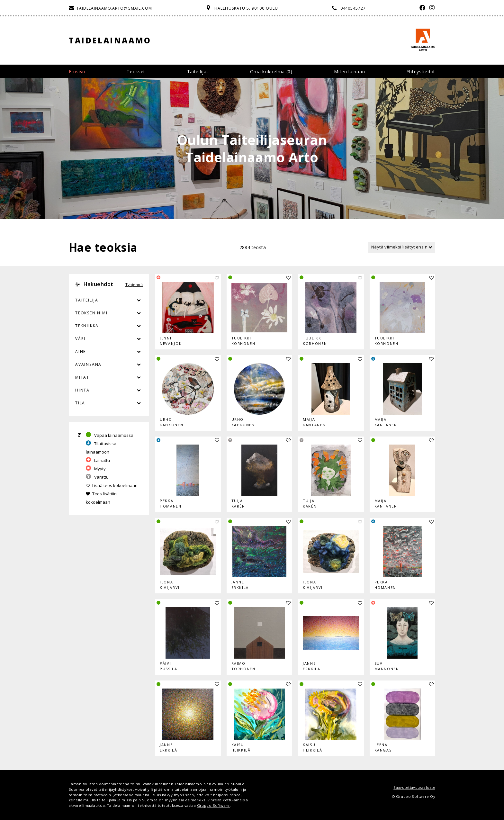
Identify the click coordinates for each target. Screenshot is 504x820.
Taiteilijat (198, 72)
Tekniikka (87, 326)
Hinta (82, 390)
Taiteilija (87, 300)
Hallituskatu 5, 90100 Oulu (246, 8)
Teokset (136, 72)
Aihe (81, 351)
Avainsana (88, 364)
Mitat (82, 377)
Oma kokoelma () (271, 72)
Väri (109, 339)
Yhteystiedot (421, 72)
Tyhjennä (134, 285)
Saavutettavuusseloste (414, 787)
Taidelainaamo (110, 40)
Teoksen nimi (91, 313)
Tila (80, 403)
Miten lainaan (349, 72)
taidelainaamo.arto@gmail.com (114, 8)
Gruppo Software (213, 805)
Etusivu (77, 72)
